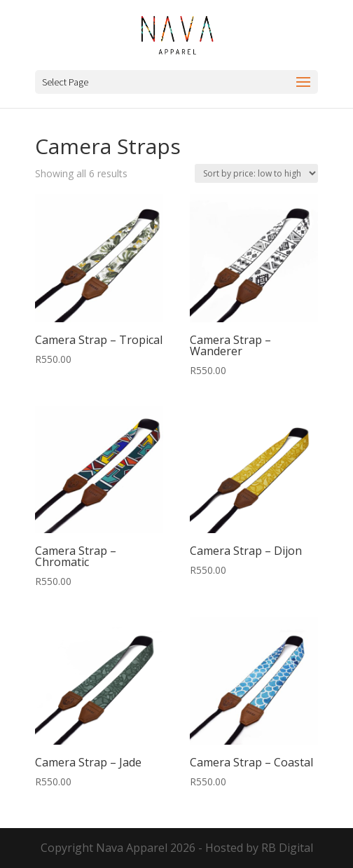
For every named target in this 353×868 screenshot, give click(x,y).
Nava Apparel (132, 848)
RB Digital (287, 848)
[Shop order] (256, 173)
